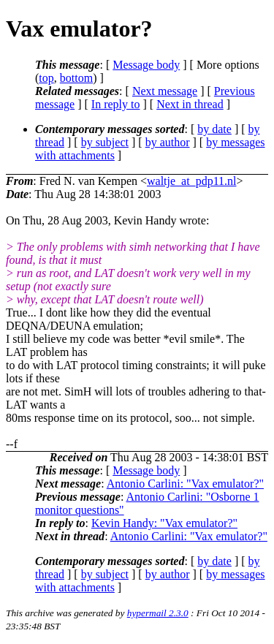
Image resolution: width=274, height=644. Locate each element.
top (46, 78)
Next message (165, 91)
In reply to (116, 104)
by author (168, 142)
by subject (105, 142)
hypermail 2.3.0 (158, 613)
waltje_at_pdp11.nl (192, 181)
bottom (76, 78)
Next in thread (190, 104)
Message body (146, 65)
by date (214, 129)
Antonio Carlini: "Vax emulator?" (185, 484)
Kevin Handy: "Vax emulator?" (164, 523)
